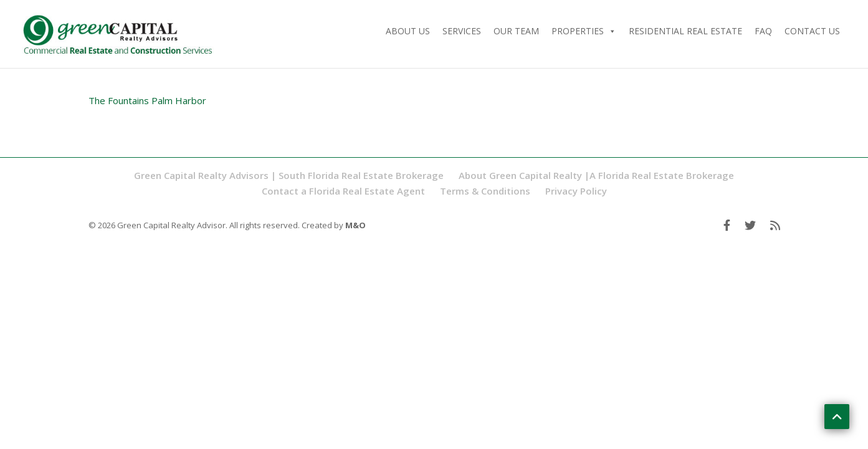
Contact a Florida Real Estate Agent (343, 191)
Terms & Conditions (485, 191)
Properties (584, 31)
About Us (408, 31)
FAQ (763, 31)
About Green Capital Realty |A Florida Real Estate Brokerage (596, 175)
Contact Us (812, 31)
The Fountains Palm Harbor (147, 100)
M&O (355, 225)
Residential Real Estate (685, 31)
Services (462, 31)
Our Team (516, 31)
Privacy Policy (576, 191)
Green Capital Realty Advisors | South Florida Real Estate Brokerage (289, 175)
